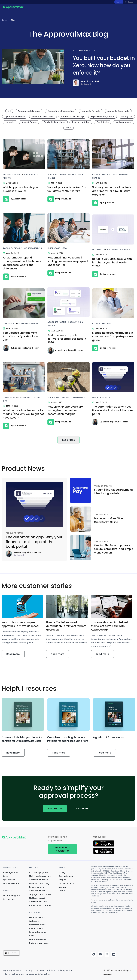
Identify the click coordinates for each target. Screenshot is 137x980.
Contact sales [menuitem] (66, 876)
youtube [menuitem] (100, 954)
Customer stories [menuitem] (38, 925)
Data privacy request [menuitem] (40, 943)
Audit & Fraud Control (43, 117)
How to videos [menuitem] (36, 928)
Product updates (81, 122)
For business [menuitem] (9, 899)
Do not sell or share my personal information (27, 974)
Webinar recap (124, 122)
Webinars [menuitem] (34, 921)
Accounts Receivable (118, 111)
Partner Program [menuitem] (11, 896)
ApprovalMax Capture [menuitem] (40, 905)
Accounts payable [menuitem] (38, 872)
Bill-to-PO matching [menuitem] (39, 883)
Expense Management (103, 117)
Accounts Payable (82, 51)
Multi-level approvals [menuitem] (40, 876)
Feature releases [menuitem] (38, 939)
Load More (69, 440)
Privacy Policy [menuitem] (65, 970)
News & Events (29, 122)
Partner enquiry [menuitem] (66, 883)
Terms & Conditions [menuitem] (45, 970)
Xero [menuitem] (5, 876)
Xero (95, 51)
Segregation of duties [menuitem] (40, 894)
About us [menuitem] (63, 887)
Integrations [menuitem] (10, 868)
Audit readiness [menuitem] (37, 891)
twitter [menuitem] (107, 954)
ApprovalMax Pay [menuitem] (38, 902)
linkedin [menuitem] (114, 954)
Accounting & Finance (29, 111)
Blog (13, 20)
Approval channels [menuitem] (39, 880)
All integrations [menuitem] (11, 872)
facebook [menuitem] (94, 954)
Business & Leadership (72, 117)
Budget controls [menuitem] (37, 887)
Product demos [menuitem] (37, 917)
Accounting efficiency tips (61, 111)
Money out (127, 117)
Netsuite (10, 122)
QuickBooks (103, 122)
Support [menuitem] (63, 880)
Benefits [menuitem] (7, 891)
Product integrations (54, 122)
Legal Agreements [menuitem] (12, 970)
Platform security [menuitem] (38, 898)
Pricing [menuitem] (62, 872)
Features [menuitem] (34, 868)
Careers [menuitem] (63, 891)
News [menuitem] (32, 936)
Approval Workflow (15, 117)
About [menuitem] (62, 868)
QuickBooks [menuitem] (9, 880)
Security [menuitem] (28, 970)
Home (4, 20)
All (9, 111)
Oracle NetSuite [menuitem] (11, 883)
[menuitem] (12, 955)
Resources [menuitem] (35, 913)
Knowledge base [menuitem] (38, 932)
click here (95, 896)
